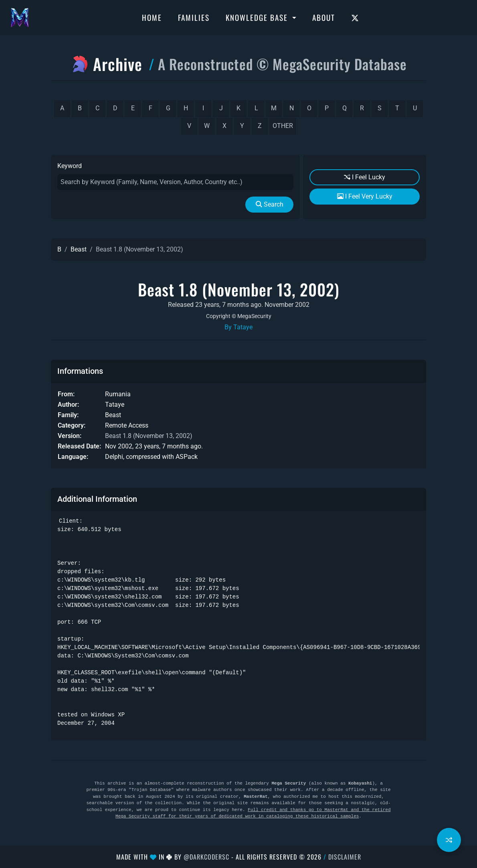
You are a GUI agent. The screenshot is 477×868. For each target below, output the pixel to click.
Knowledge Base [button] (258, 17)
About (324, 17)
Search (270, 204)
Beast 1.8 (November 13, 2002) (149, 436)
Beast (79, 249)
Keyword (70, 166)
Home (152, 17)
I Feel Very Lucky (365, 196)
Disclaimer (345, 857)
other (283, 126)
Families (194, 17)
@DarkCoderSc (206, 857)
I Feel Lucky (365, 177)
